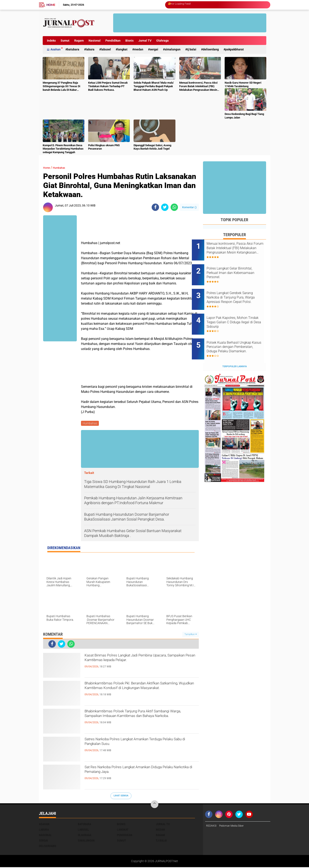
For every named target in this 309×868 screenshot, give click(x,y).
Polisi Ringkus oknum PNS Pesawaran (104, 147)
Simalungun (173, 49)
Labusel (106, 49)
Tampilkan (191, 635)
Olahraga (162, 41)
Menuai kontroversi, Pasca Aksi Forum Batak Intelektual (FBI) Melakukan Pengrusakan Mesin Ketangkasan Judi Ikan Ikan (198, 86)
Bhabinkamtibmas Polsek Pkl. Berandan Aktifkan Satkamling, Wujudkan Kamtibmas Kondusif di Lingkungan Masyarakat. (136, 692)
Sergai (154, 49)
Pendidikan (113, 41)
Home (51, 5)
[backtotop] (155, 805)
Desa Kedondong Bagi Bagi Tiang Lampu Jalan (244, 116)
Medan (139, 49)
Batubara (73, 49)
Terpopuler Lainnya (235, 349)
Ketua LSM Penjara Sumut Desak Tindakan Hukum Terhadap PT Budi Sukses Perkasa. (108, 86)
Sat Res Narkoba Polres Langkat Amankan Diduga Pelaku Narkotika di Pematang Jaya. (136, 772)
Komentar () (189, 207)
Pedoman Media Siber (235, 827)
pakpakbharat (235, 49)
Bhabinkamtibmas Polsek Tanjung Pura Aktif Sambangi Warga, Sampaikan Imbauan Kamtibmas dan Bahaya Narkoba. (137, 720)
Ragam (79, 41)
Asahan (56, 49)
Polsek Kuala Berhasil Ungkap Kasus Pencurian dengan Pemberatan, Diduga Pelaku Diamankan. (240, 333)
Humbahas (63, 168)
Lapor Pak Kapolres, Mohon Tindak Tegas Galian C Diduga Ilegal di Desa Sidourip (240, 312)
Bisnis (129, 41)
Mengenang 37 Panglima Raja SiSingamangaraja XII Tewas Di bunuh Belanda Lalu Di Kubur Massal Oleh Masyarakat (61, 86)
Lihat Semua (121, 796)
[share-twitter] (165, 207)
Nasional (95, 41)
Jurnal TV (145, 41)
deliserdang (211, 49)
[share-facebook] (155, 207)
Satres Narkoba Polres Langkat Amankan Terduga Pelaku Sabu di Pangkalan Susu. (133, 744)
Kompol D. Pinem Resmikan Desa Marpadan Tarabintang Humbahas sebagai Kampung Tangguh (63, 149)
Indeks (51, 41)
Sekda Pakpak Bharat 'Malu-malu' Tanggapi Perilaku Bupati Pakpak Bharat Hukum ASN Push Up (154, 86)
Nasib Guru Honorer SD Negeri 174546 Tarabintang (243, 84)
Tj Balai (192, 49)
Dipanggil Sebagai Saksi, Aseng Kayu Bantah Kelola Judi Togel (152, 147)
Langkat (122, 49)
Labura (90, 49)
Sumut (65, 41)
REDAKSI (212, 827)
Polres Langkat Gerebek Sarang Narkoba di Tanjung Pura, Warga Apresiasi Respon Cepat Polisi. (240, 291)
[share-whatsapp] (174, 207)
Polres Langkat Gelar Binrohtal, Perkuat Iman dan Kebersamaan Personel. (238, 269)
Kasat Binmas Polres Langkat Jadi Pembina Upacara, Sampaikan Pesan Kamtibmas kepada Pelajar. (141, 664)
